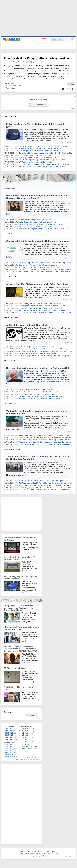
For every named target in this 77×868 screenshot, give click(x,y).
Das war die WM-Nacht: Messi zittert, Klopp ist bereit (37, 390)
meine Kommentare (23, 759)
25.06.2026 (9, 750)
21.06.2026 (26, 729)
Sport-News (10, 361)
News (32, 854)
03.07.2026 (9, 731)
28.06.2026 (9, 744)
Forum (27, 854)
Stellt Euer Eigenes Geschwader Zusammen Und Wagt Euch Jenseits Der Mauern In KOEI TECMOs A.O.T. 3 (21, 649)
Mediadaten (45, 852)
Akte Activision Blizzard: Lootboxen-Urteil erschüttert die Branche (42, 306)
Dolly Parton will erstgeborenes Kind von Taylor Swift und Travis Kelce (44, 229)
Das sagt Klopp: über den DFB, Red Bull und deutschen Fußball (41, 396)
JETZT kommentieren (38, 104)
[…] (54, 141)
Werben (39, 854)
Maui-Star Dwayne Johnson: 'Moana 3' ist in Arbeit (37, 347)
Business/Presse (13, 449)
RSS (57, 854)
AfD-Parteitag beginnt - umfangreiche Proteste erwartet (38, 162)
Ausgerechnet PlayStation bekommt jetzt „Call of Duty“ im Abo (38, 284)
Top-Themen (10, 117)
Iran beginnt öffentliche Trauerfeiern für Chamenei (36, 155)
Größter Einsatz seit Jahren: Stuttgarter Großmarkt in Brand (40, 149)
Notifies (38, 759)
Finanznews (10, 404)
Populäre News (28, 746)
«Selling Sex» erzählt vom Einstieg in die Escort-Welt (38, 353)
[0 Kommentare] (10, 88)
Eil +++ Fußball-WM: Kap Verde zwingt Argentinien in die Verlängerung (44, 164)
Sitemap (21, 852)
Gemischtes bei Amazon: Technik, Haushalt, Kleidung (38, 265)
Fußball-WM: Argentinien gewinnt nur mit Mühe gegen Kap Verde (42, 160)
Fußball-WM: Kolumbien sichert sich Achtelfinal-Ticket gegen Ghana (43, 146)
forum (73, 108)
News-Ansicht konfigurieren (32, 757)
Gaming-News (11, 277)
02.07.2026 (9, 733)
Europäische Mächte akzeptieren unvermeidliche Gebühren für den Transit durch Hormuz (19, 608)
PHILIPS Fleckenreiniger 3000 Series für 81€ (35, 220)
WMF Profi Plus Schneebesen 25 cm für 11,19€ (36, 227)
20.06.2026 (26, 731)
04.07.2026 (9, 729)
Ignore (33, 759)
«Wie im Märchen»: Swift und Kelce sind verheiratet (37, 394)
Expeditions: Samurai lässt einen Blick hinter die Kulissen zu (40, 308)
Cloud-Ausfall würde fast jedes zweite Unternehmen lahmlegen (38, 241)
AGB (38, 852)
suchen (31, 715)
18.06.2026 (26, 735)
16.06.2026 (26, 739)
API (52, 854)
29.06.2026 (9, 739)
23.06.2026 (9, 755)
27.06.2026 (9, 746)
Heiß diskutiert (27, 748)
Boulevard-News (13, 188)
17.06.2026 (26, 737)
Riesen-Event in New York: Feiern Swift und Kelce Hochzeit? (40, 399)
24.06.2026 (9, 753)
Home (21, 854)
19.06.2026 (26, 733)
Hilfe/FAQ (46, 854)
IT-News (8, 234)
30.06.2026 (9, 737)
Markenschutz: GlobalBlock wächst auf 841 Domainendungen (41, 481)
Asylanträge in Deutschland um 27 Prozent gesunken (38, 158)
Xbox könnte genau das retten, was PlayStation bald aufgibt (40, 304)
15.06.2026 (26, 741)
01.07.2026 (9, 735)
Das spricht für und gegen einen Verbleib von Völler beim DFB (38, 368)
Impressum (54, 852)
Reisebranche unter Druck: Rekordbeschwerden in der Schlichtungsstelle (45, 442)
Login (54, 39)
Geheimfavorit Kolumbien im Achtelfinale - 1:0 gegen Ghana (40, 392)
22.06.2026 (9, 757)
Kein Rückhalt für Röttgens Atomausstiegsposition (36, 58)
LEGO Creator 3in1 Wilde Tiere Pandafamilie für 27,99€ (38, 222)
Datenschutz (30, 852)
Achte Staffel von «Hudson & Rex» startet (27, 325)
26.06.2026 (9, 748)
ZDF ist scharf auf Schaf (15, 668)
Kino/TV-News (11, 318)
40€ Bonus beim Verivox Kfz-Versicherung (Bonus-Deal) (39, 267)
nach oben (69, 857)
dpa (33, 62)
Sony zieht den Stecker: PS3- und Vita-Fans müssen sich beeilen (42, 310)
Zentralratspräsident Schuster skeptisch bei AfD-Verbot (38, 151)
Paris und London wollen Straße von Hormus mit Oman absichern (42, 167)
